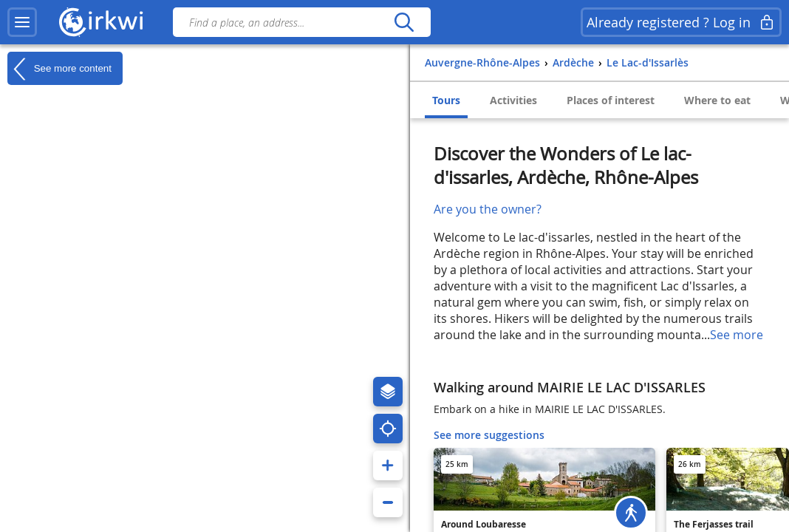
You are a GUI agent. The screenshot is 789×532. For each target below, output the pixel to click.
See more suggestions (489, 435)
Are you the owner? (488, 209)
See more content (59, 69)
